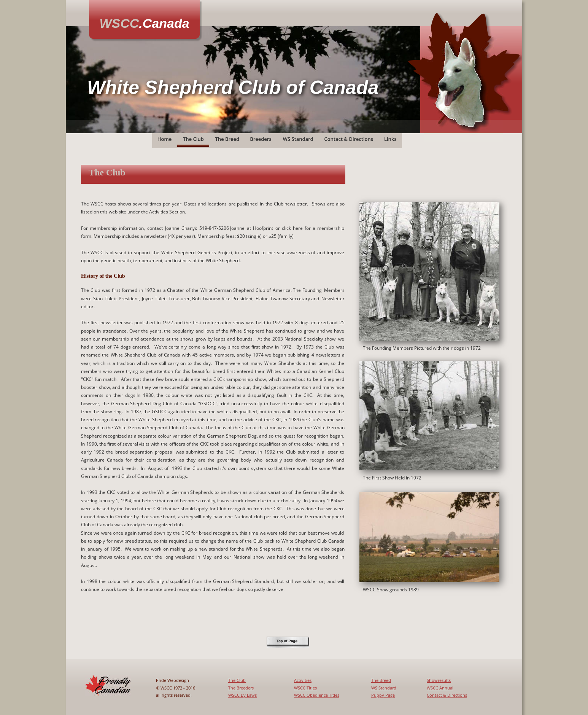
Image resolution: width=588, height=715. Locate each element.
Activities (303, 680)
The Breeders (241, 688)
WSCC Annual (440, 688)
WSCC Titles (305, 688)
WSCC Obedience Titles (317, 695)
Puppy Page (383, 695)
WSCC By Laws (242, 695)
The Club (237, 680)
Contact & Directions (447, 695)
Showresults (439, 680)
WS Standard (384, 688)
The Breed (381, 680)
